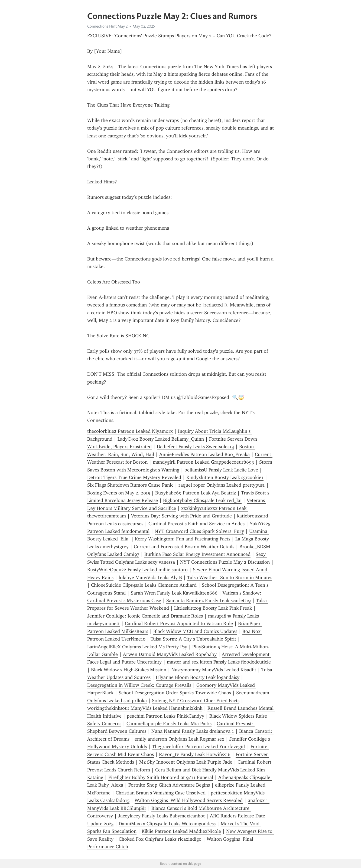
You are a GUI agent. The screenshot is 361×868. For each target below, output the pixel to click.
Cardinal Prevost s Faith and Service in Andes (196, 524)
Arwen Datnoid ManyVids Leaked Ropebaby (170, 654)
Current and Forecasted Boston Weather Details (184, 547)
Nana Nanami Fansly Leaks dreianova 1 (193, 731)
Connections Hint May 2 (107, 26)
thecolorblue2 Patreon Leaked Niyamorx (130, 431)
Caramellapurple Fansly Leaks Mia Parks (169, 724)
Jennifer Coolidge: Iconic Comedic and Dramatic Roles (145, 616)
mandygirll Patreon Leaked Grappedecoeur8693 (203, 462)
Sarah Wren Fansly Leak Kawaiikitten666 (174, 593)
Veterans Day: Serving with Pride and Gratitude (181, 516)
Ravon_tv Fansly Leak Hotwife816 (195, 754)
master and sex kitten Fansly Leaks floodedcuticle (219, 662)
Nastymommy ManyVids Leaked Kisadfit (214, 670)
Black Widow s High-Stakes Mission (129, 670)
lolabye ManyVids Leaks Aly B (150, 577)
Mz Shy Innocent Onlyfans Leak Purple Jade (186, 762)
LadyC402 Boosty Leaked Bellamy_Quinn (161, 439)
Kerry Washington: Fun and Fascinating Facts (183, 539)
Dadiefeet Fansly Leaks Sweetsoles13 (195, 447)
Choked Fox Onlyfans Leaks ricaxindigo (160, 839)
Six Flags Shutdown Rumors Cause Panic (130, 485)
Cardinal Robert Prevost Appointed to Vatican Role (179, 623)
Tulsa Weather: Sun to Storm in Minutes (230, 577)
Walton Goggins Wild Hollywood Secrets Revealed (189, 800)
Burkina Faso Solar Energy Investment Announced (197, 554)
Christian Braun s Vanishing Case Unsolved (161, 793)
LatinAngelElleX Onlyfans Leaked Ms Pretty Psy (137, 647)
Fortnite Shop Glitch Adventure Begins (169, 785)
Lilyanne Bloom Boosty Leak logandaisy (198, 677)
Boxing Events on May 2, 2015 (119, 493)
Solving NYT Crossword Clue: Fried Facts (196, 701)
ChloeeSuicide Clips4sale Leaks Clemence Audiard (144, 585)
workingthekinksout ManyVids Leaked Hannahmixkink (145, 708)
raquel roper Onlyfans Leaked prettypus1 (222, 485)
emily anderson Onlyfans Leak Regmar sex (179, 739)
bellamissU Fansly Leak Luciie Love (221, 470)
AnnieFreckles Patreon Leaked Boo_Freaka (204, 454)
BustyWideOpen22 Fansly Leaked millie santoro (137, 570)
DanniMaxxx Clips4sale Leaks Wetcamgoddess (167, 824)
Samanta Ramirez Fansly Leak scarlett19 (209, 600)
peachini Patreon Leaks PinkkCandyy (165, 716)
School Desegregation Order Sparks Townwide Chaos (175, 693)
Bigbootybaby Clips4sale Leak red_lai (202, 500)
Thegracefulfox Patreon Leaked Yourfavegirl (199, 747)
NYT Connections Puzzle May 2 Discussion (225, 562)
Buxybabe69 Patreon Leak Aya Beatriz (196, 493)
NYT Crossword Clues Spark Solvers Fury (199, 531)
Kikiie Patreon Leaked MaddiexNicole (181, 831)
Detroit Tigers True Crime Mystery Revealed (134, 477)
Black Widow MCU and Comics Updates (195, 631)
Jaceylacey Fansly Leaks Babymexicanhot (161, 816)
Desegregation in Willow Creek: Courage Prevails (139, 685)
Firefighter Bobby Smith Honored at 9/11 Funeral (161, 777)
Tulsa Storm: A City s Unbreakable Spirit (193, 639)
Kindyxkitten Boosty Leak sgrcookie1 (225, 477)
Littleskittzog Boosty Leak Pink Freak (213, 608)
